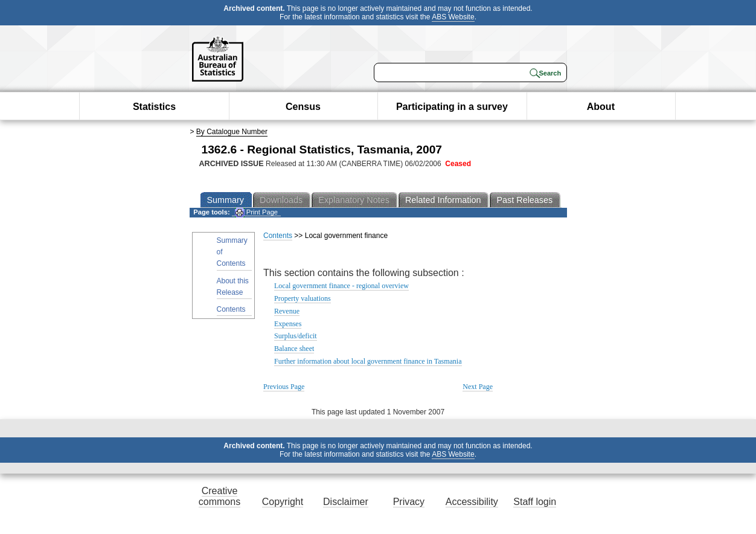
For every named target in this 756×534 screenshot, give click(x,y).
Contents (231, 309)
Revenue (287, 311)
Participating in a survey (452, 107)
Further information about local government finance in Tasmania (368, 361)
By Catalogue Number (232, 132)
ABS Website (453, 17)
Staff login (535, 502)
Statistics (154, 107)
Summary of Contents (232, 252)
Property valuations (303, 298)
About (601, 107)
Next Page (478, 387)
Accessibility (472, 502)
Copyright (283, 502)
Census (303, 107)
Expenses (288, 324)
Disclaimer (346, 502)
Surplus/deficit (296, 336)
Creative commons (219, 496)
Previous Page (284, 387)
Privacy (409, 502)
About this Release (233, 287)
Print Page (256, 212)
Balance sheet (294, 349)
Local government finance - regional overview (341, 286)
